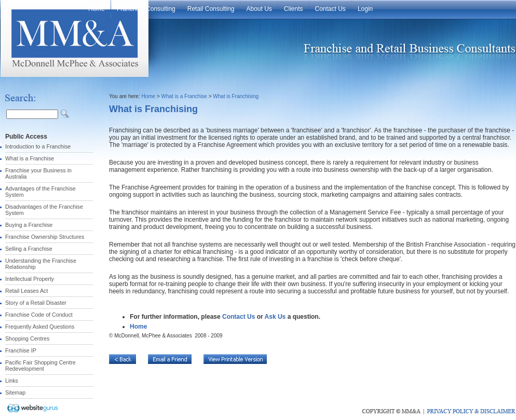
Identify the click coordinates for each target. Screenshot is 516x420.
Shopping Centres (27, 338)
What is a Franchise (30, 158)
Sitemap (15, 392)
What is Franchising (236, 96)
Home (148, 96)
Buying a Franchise (29, 225)
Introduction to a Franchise (38, 146)
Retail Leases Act (26, 291)
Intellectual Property (30, 279)
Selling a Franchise (29, 249)
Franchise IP (21, 350)
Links (12, 381)
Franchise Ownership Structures (45, 237)
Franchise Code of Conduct (39, 315)
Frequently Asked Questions (40, 327)
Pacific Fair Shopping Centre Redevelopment (40, 365)
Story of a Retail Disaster (36, 303)
